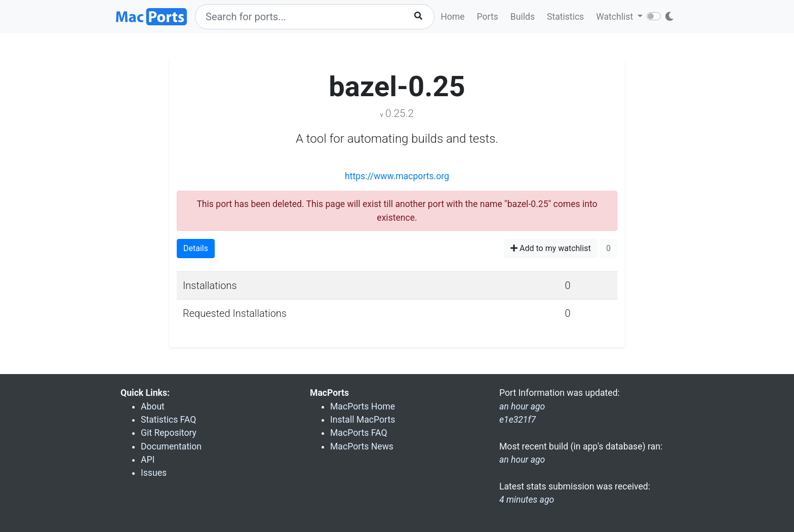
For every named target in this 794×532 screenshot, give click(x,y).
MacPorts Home (363, 406)
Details (196, 248)
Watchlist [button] (616, 17)
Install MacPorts (363, 420)
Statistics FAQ (168, 420)
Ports (488, 17)
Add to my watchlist (551, 248)
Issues (154, 473)
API (148, 460)
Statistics (565, 17)
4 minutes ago (527, 500)
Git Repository (169, 433)
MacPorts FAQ (359, 433)
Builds (523, 17)
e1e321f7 (518, 420)
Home (452, 17)
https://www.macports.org (397, 176)
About (153, 406)
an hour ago (522, 460)
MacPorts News (362, 446)
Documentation (171, 446)
